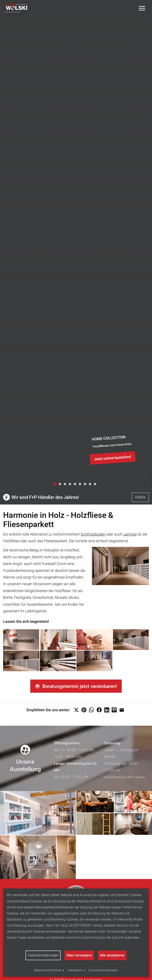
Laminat (130, 534)
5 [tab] (76, 485)
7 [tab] (86, 485)
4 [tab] (71, 485)
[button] (76, 711)
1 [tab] (56, 485)
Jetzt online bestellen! (113, 458)
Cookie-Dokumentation (103, 970)
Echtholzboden (93, 534)
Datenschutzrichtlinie (47, 970)
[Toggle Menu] (142, 8)
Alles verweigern (79, 955)
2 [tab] (61, 485)
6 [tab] (81, 485)
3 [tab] (66, 485)
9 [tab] (96, 485)
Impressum (75, 970)
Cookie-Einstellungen (43, 955)
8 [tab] (91, 485)
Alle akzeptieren (112, 955)
